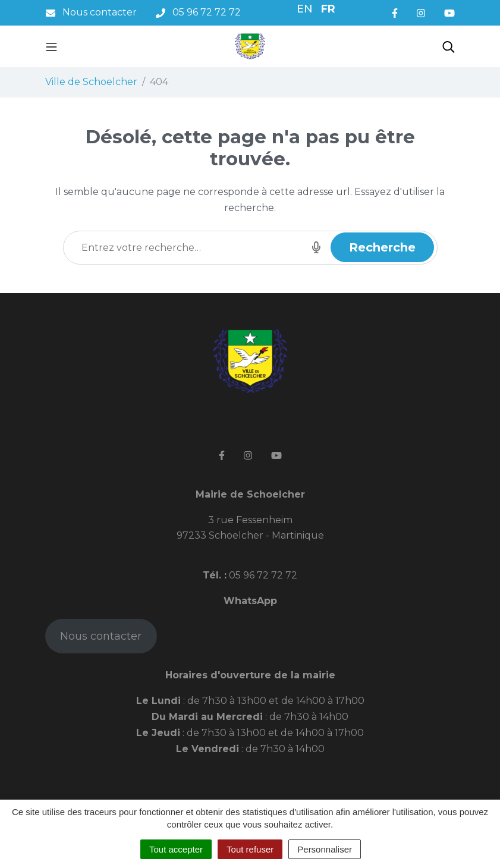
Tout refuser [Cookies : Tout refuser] (250, 849)
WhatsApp (250, 601)
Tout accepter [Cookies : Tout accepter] (176, 849)
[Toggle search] (449, 46)
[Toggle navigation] (51, 46)
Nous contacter (101, 636)
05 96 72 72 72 (262, 575)
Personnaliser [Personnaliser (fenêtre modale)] (325, 849)
